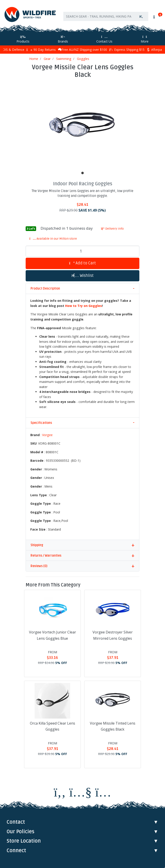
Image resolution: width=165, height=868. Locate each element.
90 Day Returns (41, 50)
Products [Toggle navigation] (23, 39)
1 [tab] (82, 173)
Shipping (37, 545)
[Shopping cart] (156, 17)
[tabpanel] (82, 125)
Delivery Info (112, 229)
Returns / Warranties (46, 556)
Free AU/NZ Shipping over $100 (82, 50)
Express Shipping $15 (127, 50)
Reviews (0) (39, 566)
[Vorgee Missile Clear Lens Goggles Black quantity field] (82, 251)
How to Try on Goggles (84, 306)
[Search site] (141, 16)
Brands (63, 39)
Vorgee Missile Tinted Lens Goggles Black (113, 726)
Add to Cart (82, 263)
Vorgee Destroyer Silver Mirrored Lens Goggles (113, 635)
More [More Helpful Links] (145, 39)
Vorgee (47, 435)
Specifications (41, 423)
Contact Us (104, 39)
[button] (82, 276)
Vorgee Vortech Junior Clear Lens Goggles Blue (53, 635)
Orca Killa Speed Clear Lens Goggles (53, 726)
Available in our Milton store (53, 239)
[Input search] (99, 16)
